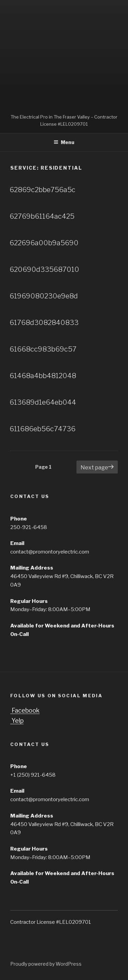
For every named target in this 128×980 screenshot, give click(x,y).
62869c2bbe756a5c (42, 190)
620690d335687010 (44, 269)
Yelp (17, 721)
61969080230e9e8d (44, 296)
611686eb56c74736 (42, 429)
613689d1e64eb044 (43, 402)
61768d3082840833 (44, 323)
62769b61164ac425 (42, 216)
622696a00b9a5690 (44, 243)
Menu (64, 142)
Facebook (25, 710)
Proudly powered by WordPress (46, 964)
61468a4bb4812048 (43, 376)
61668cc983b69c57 (43, 349)
